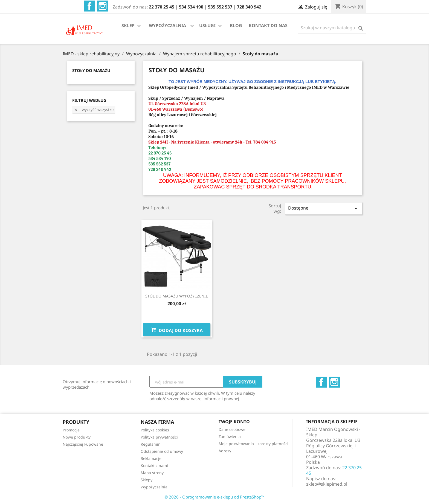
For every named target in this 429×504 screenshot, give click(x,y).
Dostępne (324, 208)
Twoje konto (234, 422)
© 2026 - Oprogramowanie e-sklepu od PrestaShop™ (215, 497)
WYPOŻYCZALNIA (167, 25)
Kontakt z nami (154, 466)
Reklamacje (151, 458)
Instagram (103, 6)
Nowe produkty (77, 437)
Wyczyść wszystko (94, 109)
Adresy (225, 451)
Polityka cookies (155, 430)
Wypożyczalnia (154, 487)
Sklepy (147, 480)
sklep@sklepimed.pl (327, 484)
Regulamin (151, 444)
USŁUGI (211, 26)
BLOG (236, 25)
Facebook (89, 6)
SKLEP (132, 26)
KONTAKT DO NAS (268, 25)
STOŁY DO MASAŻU (91, 70)
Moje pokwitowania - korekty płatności (253, 444)
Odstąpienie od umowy (162, 451)
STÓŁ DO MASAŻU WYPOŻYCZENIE (177, 296)
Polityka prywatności (159, 437)
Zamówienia (230, 436)
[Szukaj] (332, 28)
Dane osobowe (232, 429)
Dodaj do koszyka (177, 330)
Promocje (71, 430)
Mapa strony (152, 473)
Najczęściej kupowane (83, 444)
